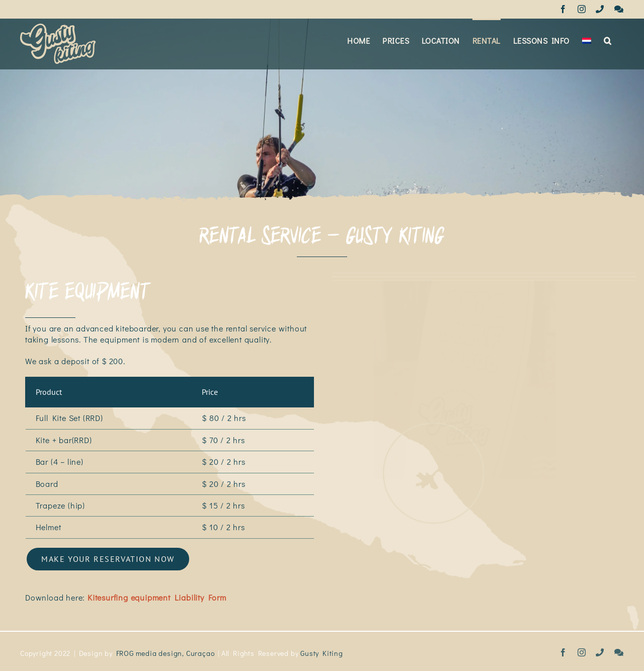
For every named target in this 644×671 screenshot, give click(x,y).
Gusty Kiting (322, 650)
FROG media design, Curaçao (166, 650)
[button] (608, 40)
